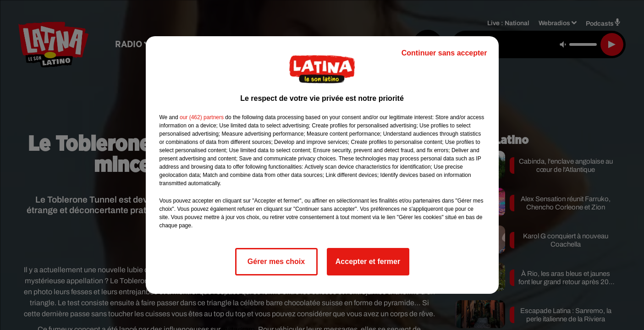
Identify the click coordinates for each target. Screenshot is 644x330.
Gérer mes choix (276, 261)
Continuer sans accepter (444, 53)
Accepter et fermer (368, 261)
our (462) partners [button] (202, 117)
